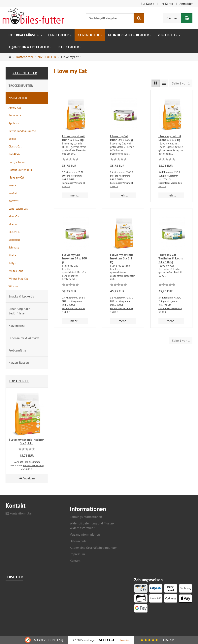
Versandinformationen (85, 534)
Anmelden (186, 4)
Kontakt (75, 561)
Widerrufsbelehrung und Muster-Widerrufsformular (92, 526)
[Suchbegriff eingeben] (110, 18)
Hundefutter (60, 35)
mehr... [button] (75, 195)
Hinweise (124, 640)
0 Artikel (172, 18)
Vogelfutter (169, 35)
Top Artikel (19, 381)
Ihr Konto (167, 4)
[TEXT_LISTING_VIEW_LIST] (156, 83)
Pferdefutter (70, 47)
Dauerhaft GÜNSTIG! (25, 35)
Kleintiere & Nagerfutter (130, 35)
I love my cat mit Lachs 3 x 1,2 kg (170, 138)
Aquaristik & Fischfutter (30, 47)
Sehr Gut (107, 640)
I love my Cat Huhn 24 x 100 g (122, 138)
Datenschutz (78, 541)
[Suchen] (139, 18)
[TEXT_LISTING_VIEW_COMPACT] (164, 83)
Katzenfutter (90, 35)
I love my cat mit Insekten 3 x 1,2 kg (122, 258)
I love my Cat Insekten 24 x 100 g (74, 258)
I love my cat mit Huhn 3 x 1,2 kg (73, 138)
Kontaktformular (19, 513)
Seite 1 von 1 (181, 83)
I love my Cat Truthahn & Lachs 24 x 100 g (171, 258)
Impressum (77, 554)
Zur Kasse (147, 4)
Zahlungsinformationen (86, 517)
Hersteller (14, 577)
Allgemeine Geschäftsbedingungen (94, 548)
